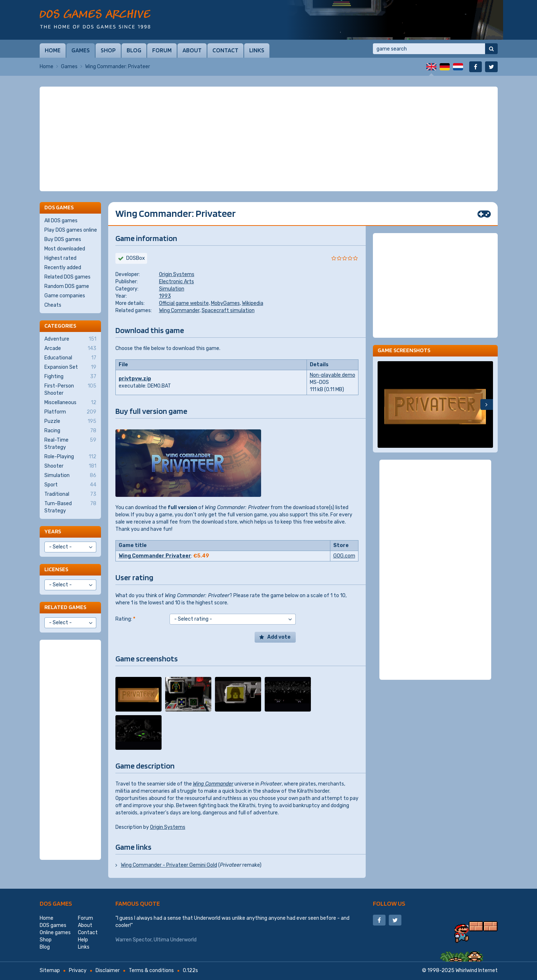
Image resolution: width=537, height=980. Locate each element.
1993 (165, 296)
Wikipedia (253, 303)
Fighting (70, 377)
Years (53, 531)
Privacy (78, 970)
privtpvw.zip (135, 379)
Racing (70, 431)
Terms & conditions (151, 970)
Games (81, 50)
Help (83, 940)
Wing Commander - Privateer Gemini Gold (169, 865)
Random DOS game (67, 286)
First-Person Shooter (70, 389)
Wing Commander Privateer (155, 556)
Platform (70, 412)
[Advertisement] (269, 139)
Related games (65, 607)
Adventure (70, 339)
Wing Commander (179, 310)
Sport (70, 485)
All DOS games (61, 221)
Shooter (70, 466)
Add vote (279, 637)
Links (257, 50)
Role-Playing (70, 457)
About (192, 50)
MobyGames (225, 303)
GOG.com (344, 556)
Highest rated (60, 258)
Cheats (53, 305)
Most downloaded (65, 249)
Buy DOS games (63, 239)
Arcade (70, 349)
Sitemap (50, 970)
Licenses (56, 569)
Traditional (70, 494)
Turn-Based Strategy (70, 507)
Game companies (65, 296)
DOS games (56, 903)
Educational (70, 358)
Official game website (184, 303)
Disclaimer (108, 970)
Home (53, 50)
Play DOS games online (71, 230)
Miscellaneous (70, 403)
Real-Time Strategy (70, 443)
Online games (55, 933)
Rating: (125, 619)
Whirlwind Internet (477, 970)
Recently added (63, 268)
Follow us (389, 903)
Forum (162, 50)
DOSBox (136, 258)
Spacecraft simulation (228, 310)
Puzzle (70, 421)
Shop (108, 50)
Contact (225, 50)
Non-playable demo (333, 375)
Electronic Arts (177, 282)
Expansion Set (70, 367)
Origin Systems (177, 274)
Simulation (172, 289)
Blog (134, 50)
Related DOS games (67, 277)
